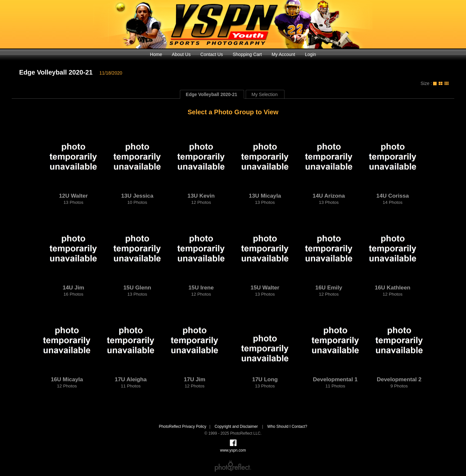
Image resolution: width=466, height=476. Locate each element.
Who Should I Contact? (287, 427)
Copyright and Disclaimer (237, 427)
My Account (283, 54)
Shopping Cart (247, 54)
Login (311, 54)
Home (156, 54)
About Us (181, 54)
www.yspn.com (233, 24)
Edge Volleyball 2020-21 (56, 72)
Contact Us (212, 54)
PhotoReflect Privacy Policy (182, 427)
